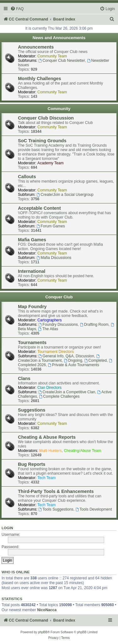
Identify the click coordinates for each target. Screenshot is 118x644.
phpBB (43, 632)
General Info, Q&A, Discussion (66, 356)
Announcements (36, 47)
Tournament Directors (56, 352)
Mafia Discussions (54, 258)
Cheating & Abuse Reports (47, 437)
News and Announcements (59, 38)
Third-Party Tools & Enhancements (56, 491)
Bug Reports (32, 464)
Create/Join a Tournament (59, 359)
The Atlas (48, 329)
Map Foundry (32, 307)
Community (59, 109)
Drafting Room (94, 325)
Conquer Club (59, 297)
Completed (96, 360)
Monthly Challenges (39, 79)
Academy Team (51, 163)
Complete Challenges (59, 396)
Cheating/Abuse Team (83, 451)
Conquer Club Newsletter (62, 61)
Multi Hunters (51, 451)
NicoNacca (47, 610)
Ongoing (73, 360)
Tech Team (47, 478)
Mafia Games (32, 240)
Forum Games (51, 226)
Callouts (27, 177)
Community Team (52, 56)
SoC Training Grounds (42, 141)
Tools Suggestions (56, 509)
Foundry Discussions (58, 325)
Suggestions (32, 410)
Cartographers (50, 320)
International (32, 271)
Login (7, 528)
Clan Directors (50, 388)
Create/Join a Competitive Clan (67, 392)
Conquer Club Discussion (46, 118)
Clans (24, 378)
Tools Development (94, 509)
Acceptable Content (39, 208)
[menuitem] (17, 9)
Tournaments (32, 342)
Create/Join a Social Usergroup (65, 195)
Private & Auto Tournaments (73, 365)
